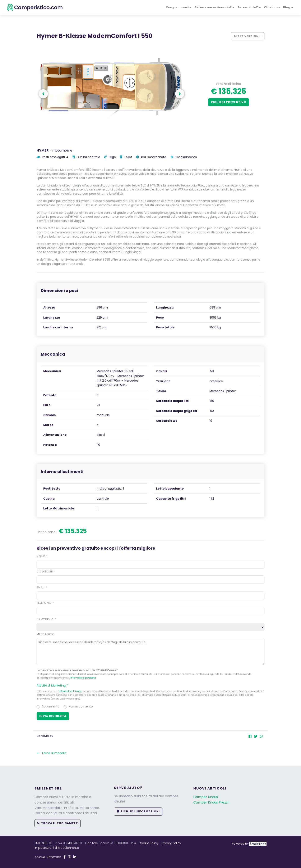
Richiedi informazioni (138, 811)
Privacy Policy (171, 843)
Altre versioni (247, 36)
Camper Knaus (206, 797)
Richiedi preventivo (229, 102)
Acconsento (50, 706)
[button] (150, 685)
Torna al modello (51, 753)
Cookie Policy (149, 843)
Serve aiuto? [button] (248, 7)
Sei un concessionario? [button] (213, 7)
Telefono (45, 603)
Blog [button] (287, 7)
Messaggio (46, 634)
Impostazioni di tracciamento (57, 848)
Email (42, 587)
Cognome (46, 572)
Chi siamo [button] (272, 7)
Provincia (46, 619)
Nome (42, 556)
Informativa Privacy (70, 691)
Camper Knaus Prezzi (211, 802)
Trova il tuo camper (58, 823)
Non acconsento (81, 706)
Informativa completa (83, 678)
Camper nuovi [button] (177, 7)
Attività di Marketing (54, 685)
